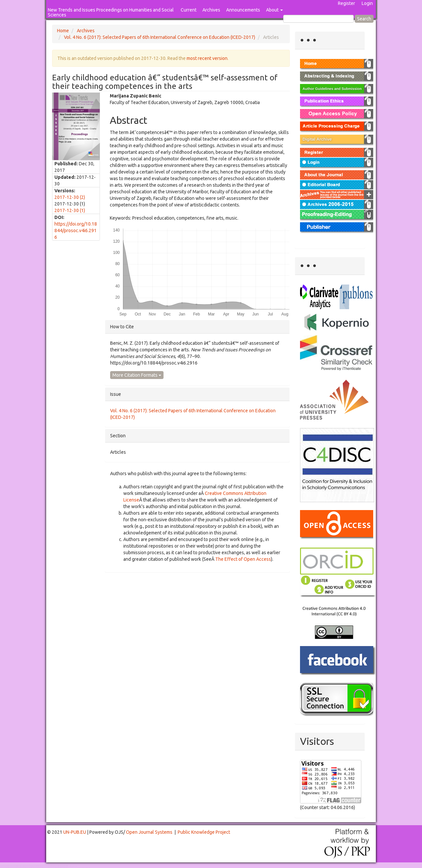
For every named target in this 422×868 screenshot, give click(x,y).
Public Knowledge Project (204, 832)
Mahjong (27, 866)
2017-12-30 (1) (70, 210)
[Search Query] (318, 19)
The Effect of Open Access (243, 559)
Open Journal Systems (149, 832)
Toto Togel (26, 866)
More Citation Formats (137, 375)
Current (189, 10)
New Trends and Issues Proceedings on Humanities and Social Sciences (111, 12)
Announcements (243, 10)
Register (347, 3)
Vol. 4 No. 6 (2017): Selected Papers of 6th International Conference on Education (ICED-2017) (160, 37)
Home (63, 31)
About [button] (274, 10)
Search (364, 19)
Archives (211, 10)
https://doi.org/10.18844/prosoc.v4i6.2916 (76, 231)
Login (367, 3)
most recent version (207, 58)
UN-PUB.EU (75, 832)
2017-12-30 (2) (70, 197)
